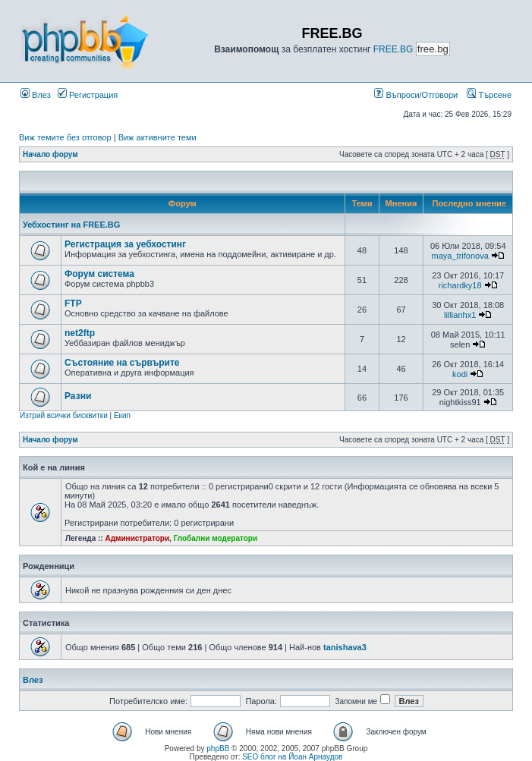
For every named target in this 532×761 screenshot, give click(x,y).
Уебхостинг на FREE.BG (71, 225)
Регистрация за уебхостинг (125, 244)
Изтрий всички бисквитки (64, 415)
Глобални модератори (216, 538)
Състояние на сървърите (122, 363)
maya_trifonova (460, 256)
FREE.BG (393, 49)
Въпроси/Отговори (416, 95)
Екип (122, 415)
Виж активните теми (157, 137)
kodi (460, 374)
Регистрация (88, 95)
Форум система (99, 274)
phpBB (218, 748)
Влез (36, 95)
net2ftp (80, 333)
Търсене (489, 95)
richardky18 (460, 285)
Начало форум (50, 154)
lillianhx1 (460, 315)
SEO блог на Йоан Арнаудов (292, 757)
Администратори (137, 538)
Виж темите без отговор (65, 137)
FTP (73, 303)
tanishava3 (345, 647)
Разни (78, 396)
